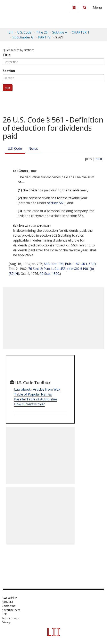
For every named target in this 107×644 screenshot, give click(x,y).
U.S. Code (15, 148)
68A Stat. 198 (54, 264)
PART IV (44, 37)
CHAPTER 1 (80, 32)
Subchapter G (23, 37)
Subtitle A (60, 32)
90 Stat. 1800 (50, 274)
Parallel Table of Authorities (36, 399)
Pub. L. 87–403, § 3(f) (80, 264)
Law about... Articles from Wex (37, 389)
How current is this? (29, 404)
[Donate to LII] (74, 8)
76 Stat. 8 (35, 269)
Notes (33, 148)
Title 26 (42, 32)
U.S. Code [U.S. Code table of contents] (24, 32)
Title (7, 55)
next (99, 159)
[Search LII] (85, 8)
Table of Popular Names (33, 394)
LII (11, 32)
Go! (8, 88)
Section (9, 71)
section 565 (56, 203)
